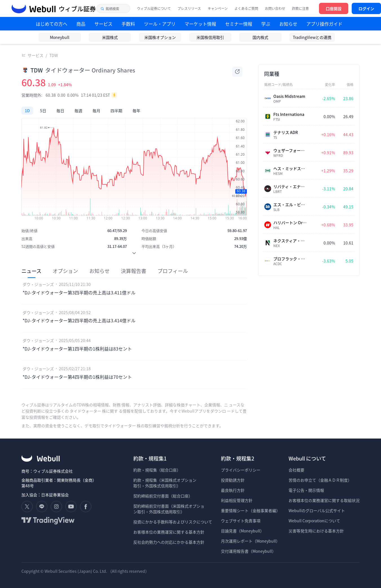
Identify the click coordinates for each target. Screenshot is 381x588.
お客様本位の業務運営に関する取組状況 (324, 500)
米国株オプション (160, 37)
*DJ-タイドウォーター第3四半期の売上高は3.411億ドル (79, 292)
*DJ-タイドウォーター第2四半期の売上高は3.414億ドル (79, 320)
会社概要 (296, 470)
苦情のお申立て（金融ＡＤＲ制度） (320, 480)
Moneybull (60, 37)
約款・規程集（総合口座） (157, 470)
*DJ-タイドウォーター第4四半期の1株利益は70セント (77, 377)
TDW (54, 55)
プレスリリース (189, 8)
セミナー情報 (239, 24)
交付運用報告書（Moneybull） (248, 551)
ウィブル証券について (154, 8)
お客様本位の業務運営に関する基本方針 (169, 532)
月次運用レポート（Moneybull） (250, 541)
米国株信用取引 (210, 37)
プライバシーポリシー (241, 470)
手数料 (128, 24)
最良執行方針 (233, 490)
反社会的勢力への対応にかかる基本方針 (169, 542)
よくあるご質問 (246, 8)
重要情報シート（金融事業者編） (251, 510)
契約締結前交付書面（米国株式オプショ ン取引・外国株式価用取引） (169, 509)
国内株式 (260, 37)
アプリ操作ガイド (324, 24)
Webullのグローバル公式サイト (317, 510)
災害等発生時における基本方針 (316, 531)
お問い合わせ (275, 8)
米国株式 (110, 37)
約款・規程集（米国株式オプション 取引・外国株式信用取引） (165, 483)
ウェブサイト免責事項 (241, 521)
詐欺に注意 (300, 8)
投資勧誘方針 (233, 480)
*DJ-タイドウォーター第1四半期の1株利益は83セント (77, 349)
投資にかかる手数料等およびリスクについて (173, 522)
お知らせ (288, 24)
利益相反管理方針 (237, 500)
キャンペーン (218, 8)
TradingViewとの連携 (312, 37)
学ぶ (266, 24)
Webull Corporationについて (315, 521)
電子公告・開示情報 (306, 490)
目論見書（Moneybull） (242, 531)
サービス (36, 55)
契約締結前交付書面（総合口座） (163, 496)
